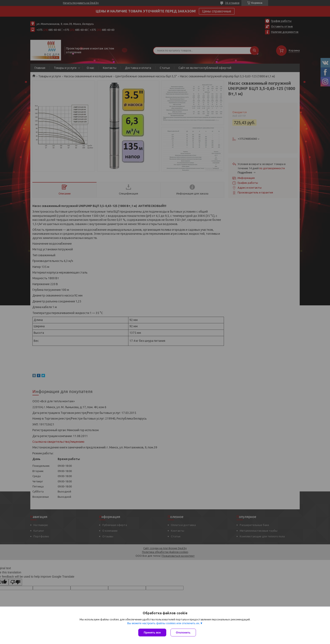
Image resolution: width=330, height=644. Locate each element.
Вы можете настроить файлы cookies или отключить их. (164, 623)
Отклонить (183, 633)
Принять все (152, 633)
